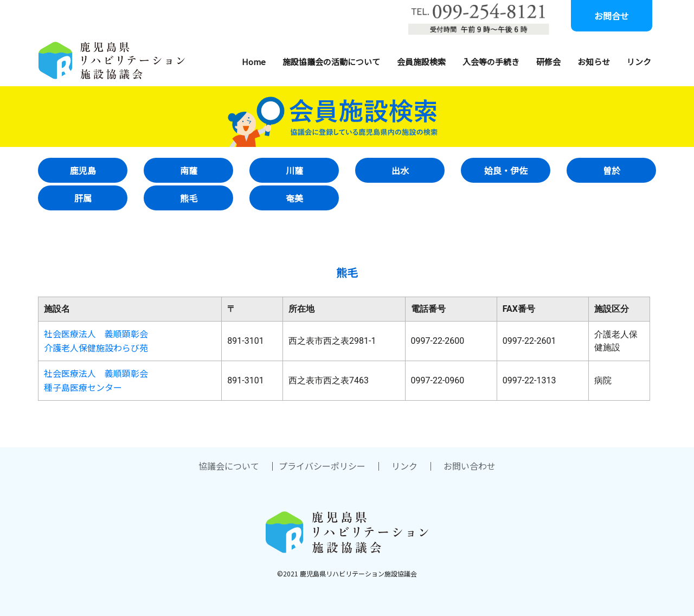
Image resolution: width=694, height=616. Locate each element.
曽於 (612, 170)
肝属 (83, 198)
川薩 (294, 170)
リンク (639, 62)
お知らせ (594, 62)
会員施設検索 (421, 62)
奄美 (294, 198)
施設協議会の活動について (331, 62)
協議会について (229, 466)
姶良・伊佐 (506, 170)
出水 (400, 170)
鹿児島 (83, 170)
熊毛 (189, 198)
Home (254, 62)
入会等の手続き (491, 62)
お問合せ (612, 16)
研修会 (548, 62)
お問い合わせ (470, 466)
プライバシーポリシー (322, 466)
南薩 (189, 170)
